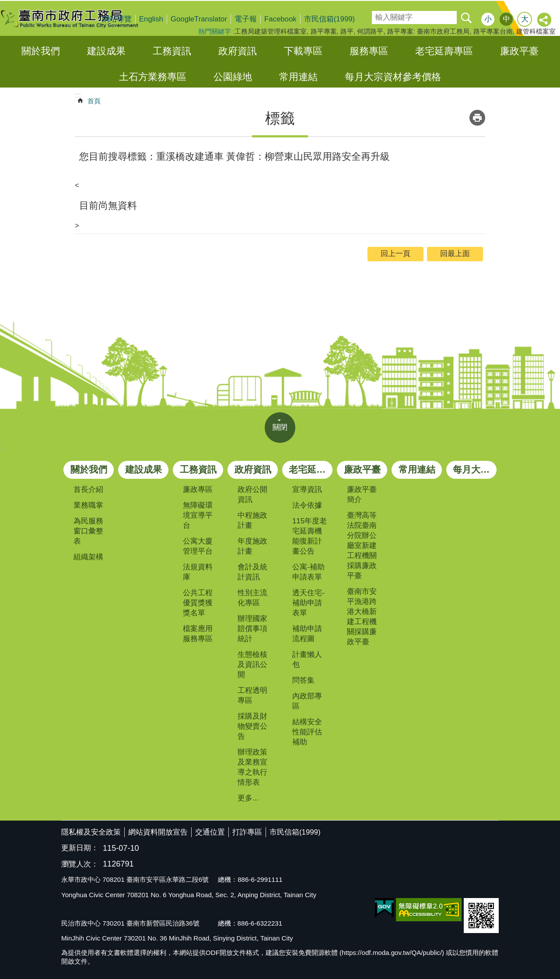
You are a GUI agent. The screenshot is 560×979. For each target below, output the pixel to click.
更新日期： (80, 848)
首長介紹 (88, 489)
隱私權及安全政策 (91, 832)
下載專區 (303, 51)
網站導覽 (117, 19)
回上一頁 (395, 254)
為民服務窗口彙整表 (88, 531)
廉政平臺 (519, 51)
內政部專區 (307, 701)
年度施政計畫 (252, 546)
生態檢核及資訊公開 (252, 665)
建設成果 (106, 51)
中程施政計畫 (252, 520)
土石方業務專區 (153, 77)
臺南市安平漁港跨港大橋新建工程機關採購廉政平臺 (362, 617)
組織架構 (88, 557)
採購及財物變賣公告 (252, 726)
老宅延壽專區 (444, 51)
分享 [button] (545, 20)
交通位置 (210, 832)
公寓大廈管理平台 (198, 546)
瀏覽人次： (80, 865)
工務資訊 (172, 51)
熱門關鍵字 (215, 31)
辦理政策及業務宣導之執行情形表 (252, 767)
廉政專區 (198, 489)
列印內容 (477, 118)
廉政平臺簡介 (362, 495)
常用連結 (298, 77)
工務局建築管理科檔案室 (271, 31)
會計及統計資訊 (252, 572)
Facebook (280, 19)
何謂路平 (370, 31)
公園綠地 (233, 77)
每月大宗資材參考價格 (393, 77)
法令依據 (307, 505)
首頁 (94, 101)
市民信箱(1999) (330, 19)
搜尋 (378, 15)
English (151, 19)
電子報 (246, 19)
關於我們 (41, 51)
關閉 (280, 427)
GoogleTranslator (199, 19)
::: (3, 447)
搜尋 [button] (466, 18)
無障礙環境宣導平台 (198, 515)
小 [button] (488, 19)
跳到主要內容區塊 (5, 5)
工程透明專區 (252, 695)
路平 (347, 31)
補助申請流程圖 (307, 634)
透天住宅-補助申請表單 (308, 603)
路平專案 (324, 31)
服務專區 (369, 51)
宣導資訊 (307, 489)
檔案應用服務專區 (198, 634)
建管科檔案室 (536, 31)
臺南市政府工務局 (77, 18)
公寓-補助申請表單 (308, 572)
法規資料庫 (198, 572)
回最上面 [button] (455, 254)
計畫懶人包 (307, 660)
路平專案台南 (493, 31)
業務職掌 (88, 505)
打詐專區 (247, 832)
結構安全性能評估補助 (307, 732)
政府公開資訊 (252, 495)
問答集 (303, 680)
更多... (248, 798)
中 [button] (506, 19)
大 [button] (525, 19)
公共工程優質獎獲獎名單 (198, 603)
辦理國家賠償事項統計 (252, 629)
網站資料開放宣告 (158, 832)
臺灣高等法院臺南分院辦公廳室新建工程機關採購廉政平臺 (362, 546)
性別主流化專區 (252, 598)
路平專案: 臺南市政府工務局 (428, 31)
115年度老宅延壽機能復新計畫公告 (310, 536)
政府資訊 (238, 51)
